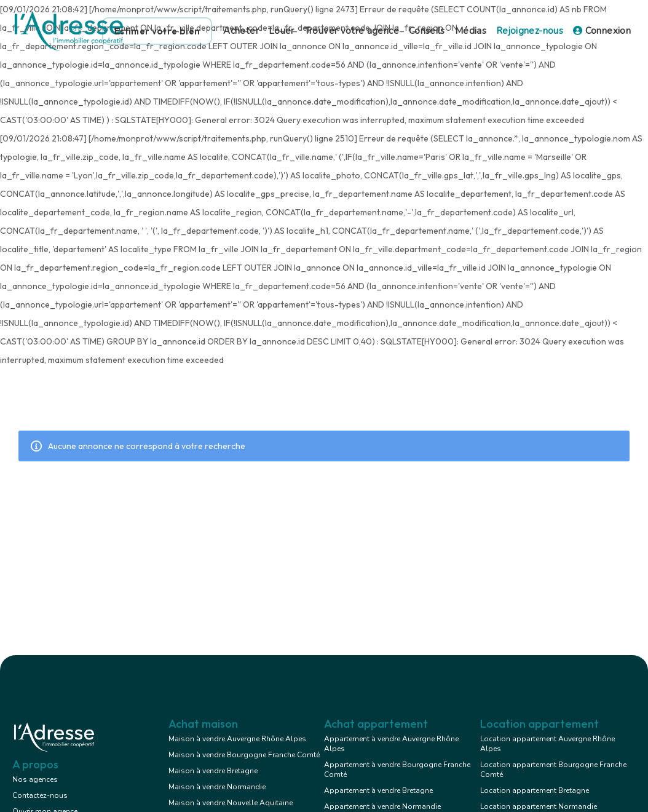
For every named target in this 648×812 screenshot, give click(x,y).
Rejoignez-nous (530, 31)
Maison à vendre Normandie (217, 787)
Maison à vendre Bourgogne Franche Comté (244, 755)
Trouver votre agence (352, 31)
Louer (282, 31)
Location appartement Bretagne (535, 790)
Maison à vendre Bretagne (213, 771)
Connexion (602, 31)
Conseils (427, 31)
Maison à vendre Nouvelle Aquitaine (231, 803)
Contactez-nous (40, 795)
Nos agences (35, 779)
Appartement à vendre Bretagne (378, 790)
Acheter (241, 31)
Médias (471, 31)
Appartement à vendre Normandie (382, 806)
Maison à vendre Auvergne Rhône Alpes (237, 739)
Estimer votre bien (157, 31)
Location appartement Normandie (539, 806)
